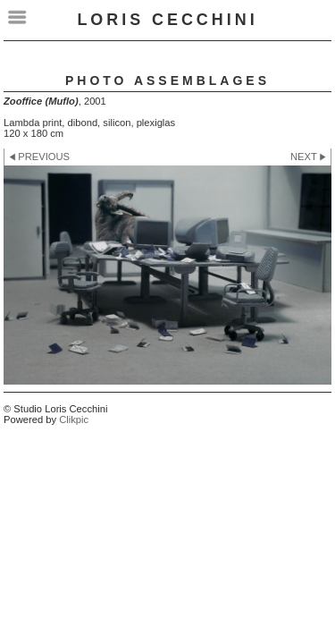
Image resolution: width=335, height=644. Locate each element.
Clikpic (74, 419)
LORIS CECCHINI (167, 20)
